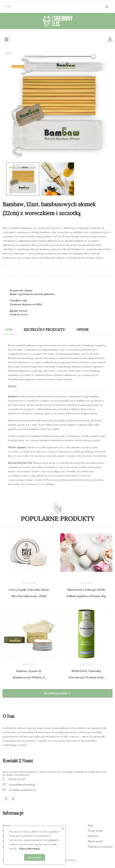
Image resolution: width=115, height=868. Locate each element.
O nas (6, 825)
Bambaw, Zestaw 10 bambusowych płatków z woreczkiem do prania (29, 675)
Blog (90, 825)
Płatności (93, 836)
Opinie (82, 330)
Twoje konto (95, 831)
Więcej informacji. (30, 849)
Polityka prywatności (100, 847)
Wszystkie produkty (58, 693)
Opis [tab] (9, 330)
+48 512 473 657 (17, 779)
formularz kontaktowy (22, 790)
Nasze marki (95, 841)
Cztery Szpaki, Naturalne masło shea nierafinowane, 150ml (29, 593)
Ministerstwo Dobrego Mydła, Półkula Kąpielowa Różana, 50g (86, 593)
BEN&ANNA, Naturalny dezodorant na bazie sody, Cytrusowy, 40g (86, 675)
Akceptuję (35, 857)
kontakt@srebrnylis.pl (22, 785)
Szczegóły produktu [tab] (45, 330)
